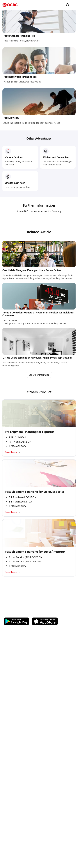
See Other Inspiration (39, 375)
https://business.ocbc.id (47, 614)
